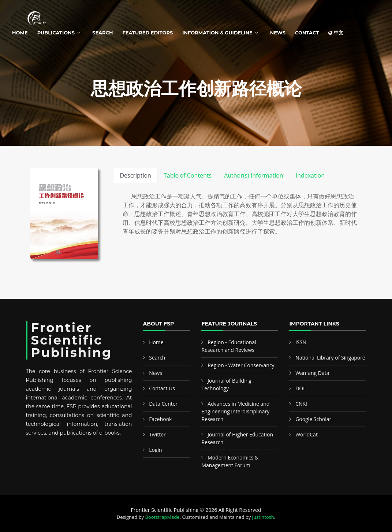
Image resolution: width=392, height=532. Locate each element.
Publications (56, 33)
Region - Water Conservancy (241, 365)
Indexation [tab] (310, 175)
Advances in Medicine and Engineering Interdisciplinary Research (235, 411)
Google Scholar (313, 419)
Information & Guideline (217, 33)
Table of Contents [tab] (188, 175)
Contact (307, 33)
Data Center (163, 404)
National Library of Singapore (330, 358)
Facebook (160, 419)
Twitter (157, 434)
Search (102, 33)
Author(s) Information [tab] (254, 175)
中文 (336, 33)
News (278, 33)
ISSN (301, 342)
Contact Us (162, 388)
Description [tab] (136, 175)
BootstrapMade (163, 517)
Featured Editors (148, 33)
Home (20, 33)
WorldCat (307, 434)
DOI (300, 388)
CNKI (301, 404)
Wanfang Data (312, 373)
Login (155, 450)
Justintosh (263, 517)
